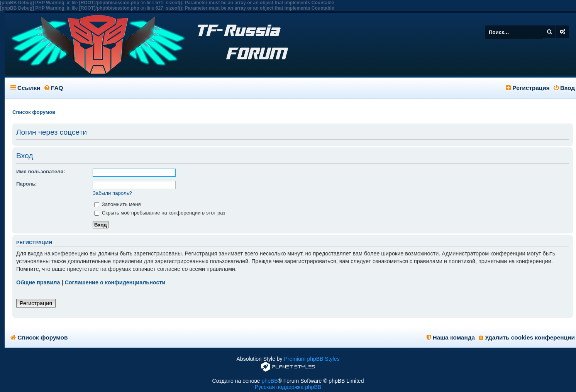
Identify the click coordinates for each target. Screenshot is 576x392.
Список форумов (39, 337)
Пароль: (26, 184)
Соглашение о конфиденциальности (115, 282)
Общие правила (38, 282)
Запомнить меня (118, 204)
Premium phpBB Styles (312, 359)
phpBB (269, 381)
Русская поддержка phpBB (288, 387)
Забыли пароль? (112, 193)
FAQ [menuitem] (54, 88)
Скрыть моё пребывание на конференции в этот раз (160, 213)
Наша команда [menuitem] (451, 337)
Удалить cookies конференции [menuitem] (527, 337)
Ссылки (29, 88)
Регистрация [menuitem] (528, 88)
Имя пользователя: (41, 171)
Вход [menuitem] (564, 88)
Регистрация (36, 303)
